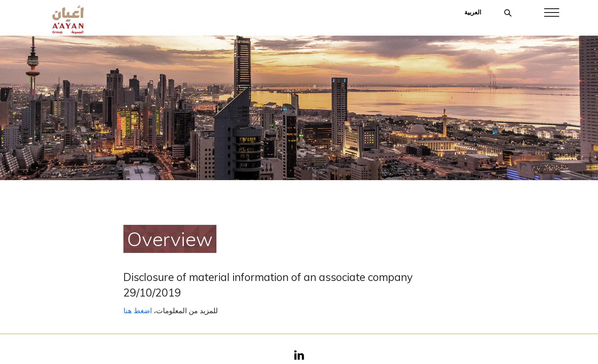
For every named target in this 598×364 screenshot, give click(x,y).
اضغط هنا (138, 311)
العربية (473, 12)
